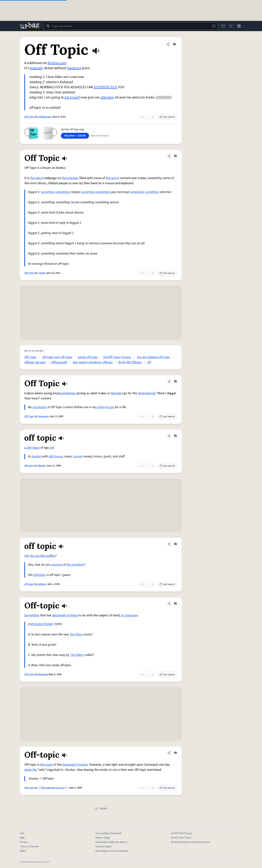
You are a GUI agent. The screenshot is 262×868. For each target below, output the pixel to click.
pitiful (101, 407)
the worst (37, 178)
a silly (28, 448)
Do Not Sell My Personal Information (190, 842)
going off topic (88, 357)
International (147, 393)
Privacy (24, 842)
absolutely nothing (65, 615)
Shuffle (101, 809)
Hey (27, 556)
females (116, 393)
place (36, 448)
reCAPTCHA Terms (181, 838)
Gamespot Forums (75, 765)
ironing (78, 456)
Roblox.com (57, 63)
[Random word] (213, 26)
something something (55, 192)
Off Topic (29, 117)
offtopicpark (59, 362)
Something (32, 615)
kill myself (72, 97)
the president (75, 565)
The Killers (77, 655)
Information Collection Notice (111, 842)
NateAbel (43, 674)
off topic (29, 466)
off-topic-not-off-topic (57, 357)
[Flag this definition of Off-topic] (175, 604)
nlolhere (42, 584)
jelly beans (56, 456)
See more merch (100, 136)
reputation (40, 407)
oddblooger (45, 117)
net (52, 448)
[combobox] (131, 26)
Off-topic (29, 674)
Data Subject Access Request (112, 851)
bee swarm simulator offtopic (93, 362)
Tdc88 (42, 273)
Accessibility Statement (109, 833)
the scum (46, 765)
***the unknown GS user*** (53, 788)
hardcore (74, 68)
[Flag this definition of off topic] (175, 436)
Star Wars (76, 634)
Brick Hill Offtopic (130, 362)
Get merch (167, 117)
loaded (37, 456)
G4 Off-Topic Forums (117, 357)
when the (31, 770)
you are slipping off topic (153, 357)
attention (107, 97)
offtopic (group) (35, 362)
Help (22, 838)
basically (37, 68)
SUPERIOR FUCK (105, 87)
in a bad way (129, 615)
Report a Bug (103, 838)
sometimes (68, 393)
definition (40, 575)
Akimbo (42, 466)
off (149, 362)
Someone (44, 416)
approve (56, 565)
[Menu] (239, 26)
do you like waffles (43, 556)
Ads (22, 833)
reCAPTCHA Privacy (182, 833)
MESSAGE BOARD (42, 624)
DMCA (23, 851)
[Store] (223, 26)
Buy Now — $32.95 (75, 136)
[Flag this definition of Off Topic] (174, 44)
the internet (70, 178)
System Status (103, 847)
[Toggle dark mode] (231, 26)
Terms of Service (29, 847)
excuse (110, 407)
